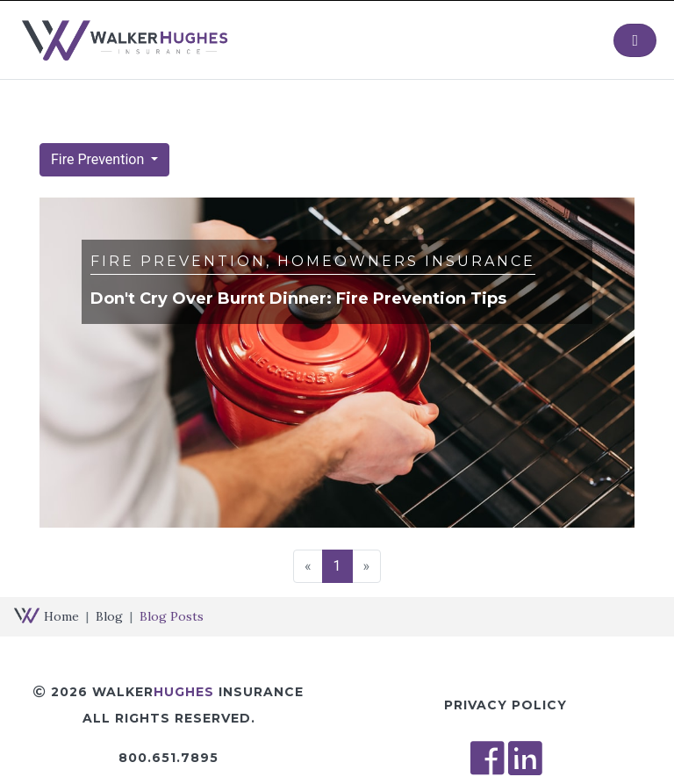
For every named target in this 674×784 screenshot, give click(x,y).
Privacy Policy (505, 705)
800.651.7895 (168, 758)
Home (61, 616)
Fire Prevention (99, 159)
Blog (109, 616)
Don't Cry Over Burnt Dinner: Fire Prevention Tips (298, 298)
